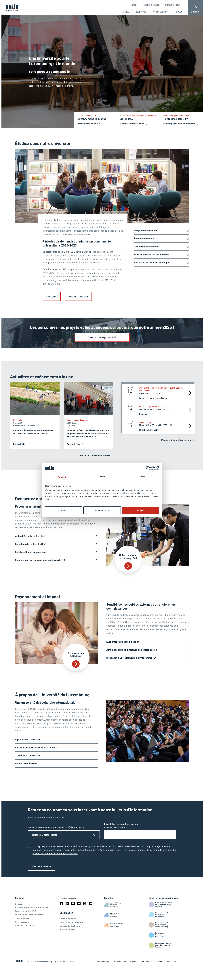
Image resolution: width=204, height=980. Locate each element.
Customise (102, 510)
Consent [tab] (62, 477)
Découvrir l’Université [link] (78, 296)
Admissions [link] (52, 296)
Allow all (141, 510)
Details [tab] (102, 477)
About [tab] (142, 477)
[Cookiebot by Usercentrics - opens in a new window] (147, 468)
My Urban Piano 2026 (149, 430)
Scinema (143, 414)
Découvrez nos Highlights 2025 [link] (102, 337)
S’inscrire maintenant (42, 866)
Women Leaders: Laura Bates (153, 398)
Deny (64, 510)
